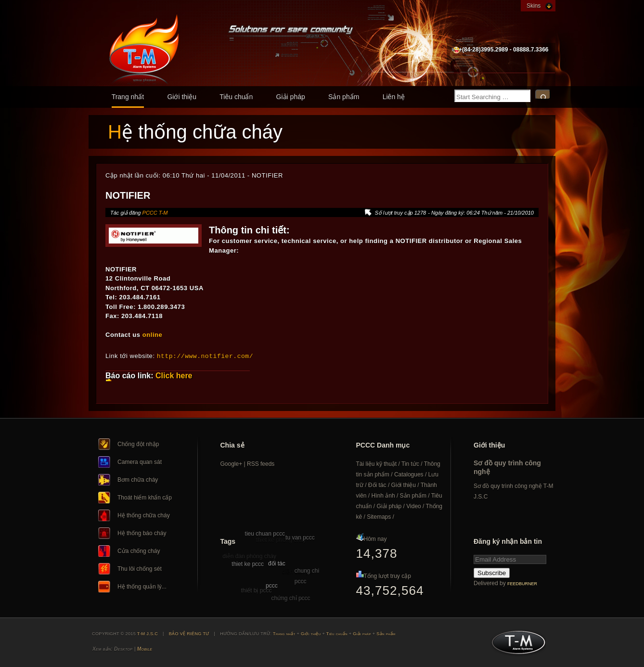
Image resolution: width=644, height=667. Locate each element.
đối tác (277, 563)
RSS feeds (261, 463)
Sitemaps (379, 516)
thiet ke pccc (248, 564)
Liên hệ (394, 97)
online (153, 335)
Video (413, 506)
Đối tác (377, 485)
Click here (174, 375)
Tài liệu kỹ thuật (377, 463)
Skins (534, 6)
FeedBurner (522, 583)
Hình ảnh (383, 495)
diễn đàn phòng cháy (249, 556)
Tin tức (410, 463)
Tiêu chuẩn (236, 97)
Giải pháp (291, 97)
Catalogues (409, 474)
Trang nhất (128, 97)
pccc (272, 585)
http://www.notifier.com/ (205, 356)
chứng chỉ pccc (291, 598)
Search (543, 95)
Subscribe (492, 572)
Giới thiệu (182, 97)
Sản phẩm (344, 97)
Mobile (145, 648)
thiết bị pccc (256, 590)
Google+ (232, 463)
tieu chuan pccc (265, 533)
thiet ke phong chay (281, 539)
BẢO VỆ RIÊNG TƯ (189, 633)
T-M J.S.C (516, 645)
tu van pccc (300, 537)
